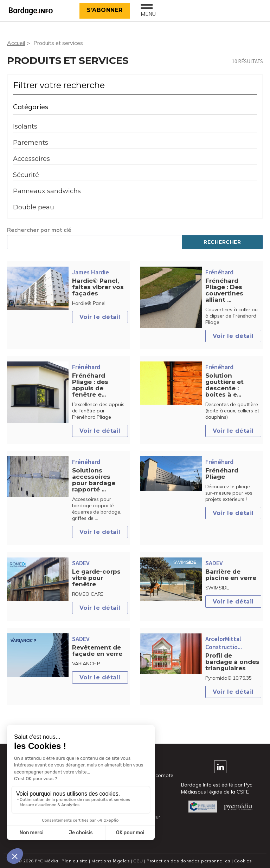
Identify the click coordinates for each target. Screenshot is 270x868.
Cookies (243, 861)
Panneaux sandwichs (47, 191)
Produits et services (58, 43)
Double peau (34, 207)
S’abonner (105, 10)
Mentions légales (111, 861)
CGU (138, 861)
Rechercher (222, 242)
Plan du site (75, 861)
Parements (31, 143)
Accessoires (31, 159)
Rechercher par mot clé (39, 230)
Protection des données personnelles (188, 861)
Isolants (25, 126)
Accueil (16, 43)
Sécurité (26, 175)
